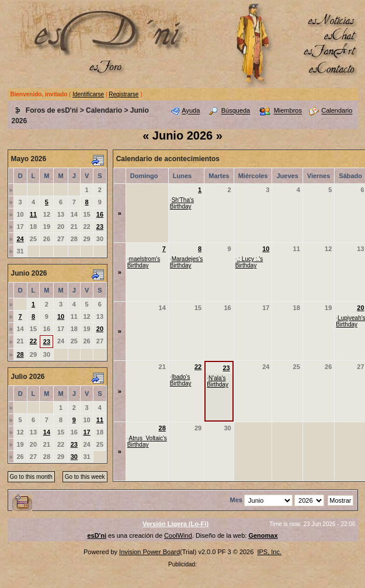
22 (33, 341)
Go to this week (85, 477)
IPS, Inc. (269, 552)
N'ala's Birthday (218, 381)
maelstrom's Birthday (144, 262)
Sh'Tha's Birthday (182, 203)
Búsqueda (236, 111)
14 (47, 432)
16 (100, 214)
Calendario (104, 110)
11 (33, 214)
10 (61, 316)
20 (100, 329)
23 (100, 227)
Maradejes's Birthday (186, 262)
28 (20, 354)
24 (20, 239)
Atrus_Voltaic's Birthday (147, 441)
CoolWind (178, 535)
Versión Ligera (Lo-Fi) (175, 524)
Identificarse (88, 94)
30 (74, 457)
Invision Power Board (150, 552)
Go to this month (31, 477)
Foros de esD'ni (52, 110)
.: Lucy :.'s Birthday (249, 262)
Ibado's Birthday (181, 380)
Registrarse (124, 94)
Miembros (288, 111)
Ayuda (191, 111)
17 (86, 432)
